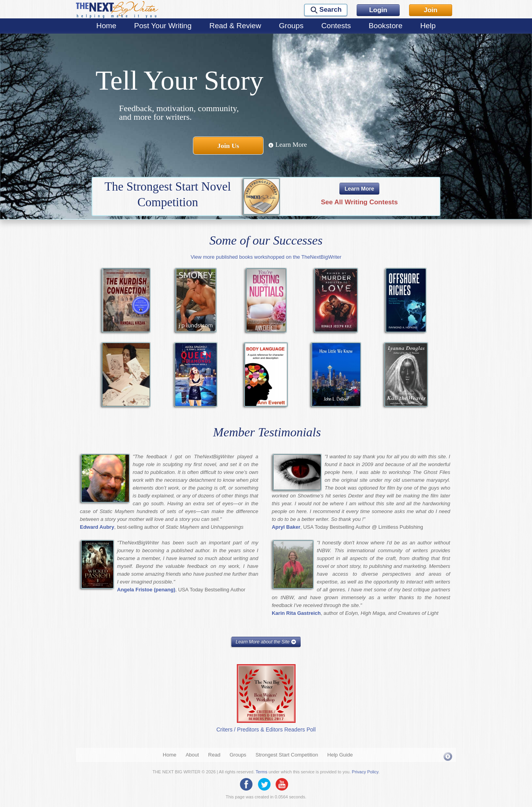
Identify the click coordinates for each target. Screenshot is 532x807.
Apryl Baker (286, 527)
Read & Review (235, 26)
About (192, 755)
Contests (336, 26)
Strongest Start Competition (287, 755)
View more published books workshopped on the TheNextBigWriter (266, 257)
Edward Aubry (97, 527)
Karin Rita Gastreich (296, 613)
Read (214, 755)
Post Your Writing (163, 26)
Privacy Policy (365, 772)
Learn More (288, 145)
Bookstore (386, 26)
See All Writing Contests (359, 202)
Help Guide (340, 755)
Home (106, 26)
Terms (261, 772)
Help (428, 26)
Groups (291, 26)
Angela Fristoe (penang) (146, 590)
